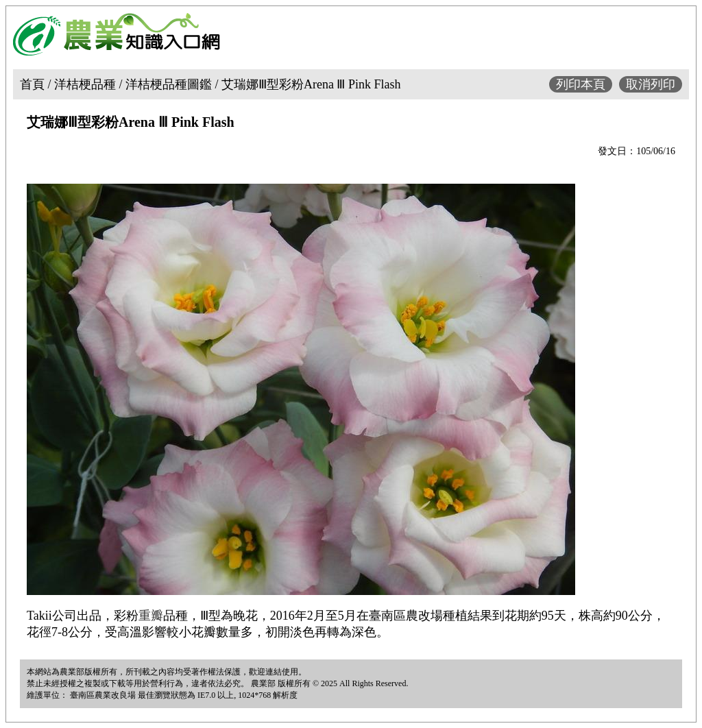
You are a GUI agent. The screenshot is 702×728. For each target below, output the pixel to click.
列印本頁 (581, 84)
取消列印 (651, 84)
